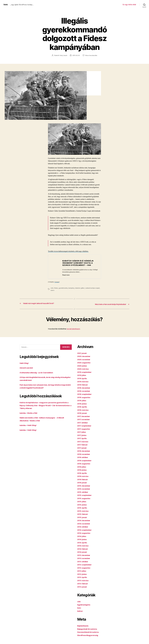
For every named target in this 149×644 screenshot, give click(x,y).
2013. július (82, 571)
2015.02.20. (76, 55)
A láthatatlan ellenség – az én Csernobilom (39, 372)
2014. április (83, 542)
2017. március (84, 441)
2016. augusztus (85, 463)
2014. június (83, 539)
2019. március (84, 381)
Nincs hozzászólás (92, 55)
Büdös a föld (34, 413)
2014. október (84, 526)
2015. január (83, 517)
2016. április (83, 473)
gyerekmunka (64, 288)
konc (6, 5)
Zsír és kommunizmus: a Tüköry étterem (38, 408)
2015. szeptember (86, 495)
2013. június (83, 574)
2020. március (84, 369)
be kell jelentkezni (73, 329)
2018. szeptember (86, 394)
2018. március (84, 410)
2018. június (83, 403)
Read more (67, 275)
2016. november (85, 454)
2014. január (83, 552)
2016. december (85, 451)
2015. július (82, 501)
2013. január (83, 586)
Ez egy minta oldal (129, 5)
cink (52, 288)
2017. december (85, 416)
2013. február (83, 583)
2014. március (84, 545)
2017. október (83, 422)
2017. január (83, 448)
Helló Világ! (25, 363)
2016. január (83, 482)
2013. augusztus (85, 568)
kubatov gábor (81, 288)
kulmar (80, 611)
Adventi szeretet (27, 368)
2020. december (85, 356)
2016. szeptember (86, 460)
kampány (72, 288)
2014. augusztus (85, 533)
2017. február (83, 444)
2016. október (84, 457)
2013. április (83, 577)
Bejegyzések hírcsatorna (89, 629)
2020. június (83, 366)
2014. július (83, 536)
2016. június (83, 470)
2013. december (85, 555)
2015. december (85, 485)
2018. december (85, 388)
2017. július (82, 432)
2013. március (84, 580)
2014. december (85, 520)
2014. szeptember (86, 530)
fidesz (56, 288)
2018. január (83, 413)
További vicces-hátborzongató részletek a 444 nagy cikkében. (68, 251)
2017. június (83, 435)
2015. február (83, 514)
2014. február (83, 549)
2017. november (84, 419)
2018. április (83, 407)
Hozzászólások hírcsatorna (89, 632)
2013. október (84, 561)
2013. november (85, 558)
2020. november (85, 359)
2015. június (83, 504)
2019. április (83, 378)
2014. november (85, 523)
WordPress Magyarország (89, 635)
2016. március (84, 476)
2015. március (84, 511)
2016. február (83, 479)
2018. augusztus (85, 397)
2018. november (85, 391)
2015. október (84, 492)
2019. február (83, 384)
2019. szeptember (86, 372)
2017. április (83, 438)
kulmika (23, 413)
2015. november (85, 489)
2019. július (82, 375)
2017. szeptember (85, 425)
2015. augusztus (85, 498)
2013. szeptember (86, 564)
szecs (58, 290)
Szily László (63, 55)
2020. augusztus (85, 362)
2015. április (83, 508)
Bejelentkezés (84, 625)
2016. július (82, 467)
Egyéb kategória (85, 604)
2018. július (83, 400)
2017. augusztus (85, 429)
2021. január (83, 353)
